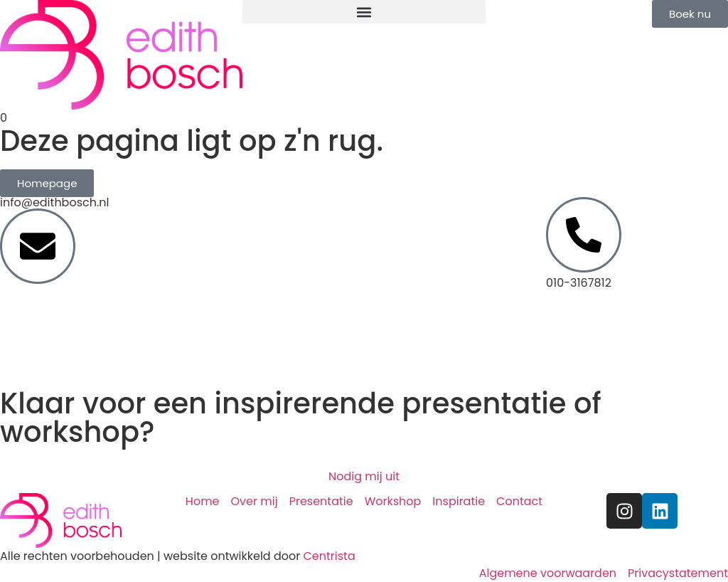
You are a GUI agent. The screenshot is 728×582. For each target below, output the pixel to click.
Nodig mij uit (364, 476)
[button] (364, 12)
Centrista (329, 556)
